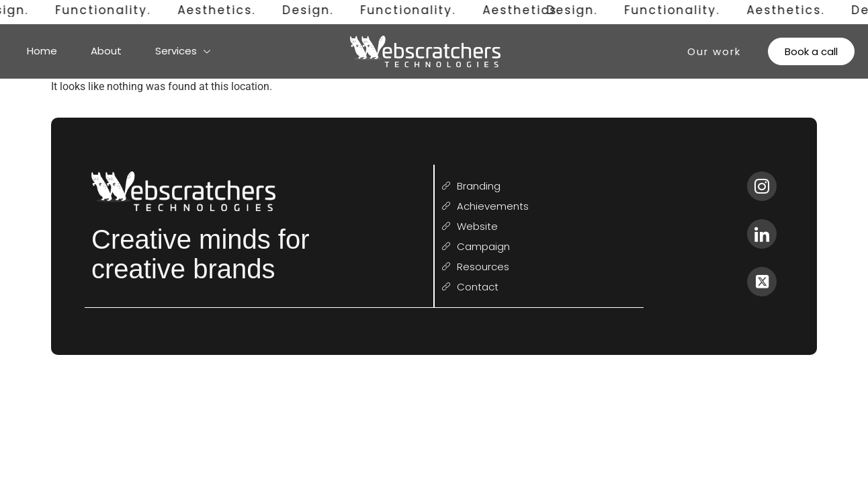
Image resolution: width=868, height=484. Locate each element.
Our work (714, 51)
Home (42, 51)
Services (183, 51)
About (106, 51)
